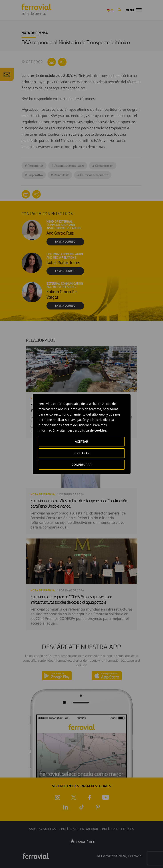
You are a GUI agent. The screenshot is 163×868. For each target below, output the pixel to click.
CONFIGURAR (81, 465)
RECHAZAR (81, 453)
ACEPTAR (81, 441)
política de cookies (92, 430)
